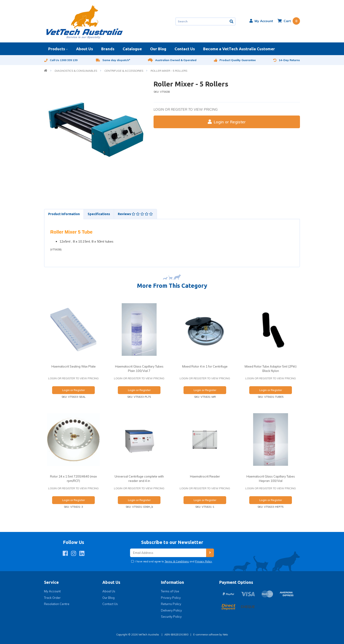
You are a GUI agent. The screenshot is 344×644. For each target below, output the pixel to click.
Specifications (99, 214)
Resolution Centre (57, 604)
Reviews (135, 214)
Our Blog (158, 49)
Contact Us (185, 49)
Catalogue (132, 49)
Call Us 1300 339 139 (61, 60)
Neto (225, 635)
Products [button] (57, 49)
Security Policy (171, 617)
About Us (85, 49)
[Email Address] (168, 553)
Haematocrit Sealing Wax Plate (74, 366)
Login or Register (227, 122)
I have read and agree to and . (173, 561)
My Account (52, 591)
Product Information (64, 214)
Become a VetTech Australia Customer (239, 49)
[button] (261, 21)
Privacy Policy (204, 561)
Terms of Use (170, 591)
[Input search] (202, 21)
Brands (108, 49)
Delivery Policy (171, 610)
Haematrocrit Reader (205, 476)
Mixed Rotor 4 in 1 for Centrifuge (205, 366)
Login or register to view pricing (186, 109)
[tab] (64, 214)
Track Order (52, 598)
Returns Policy (171, 604)
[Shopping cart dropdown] (289, 21)
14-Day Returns (287, 60)
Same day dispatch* (113, 60)
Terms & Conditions (177, 561)
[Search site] (232, 21)
